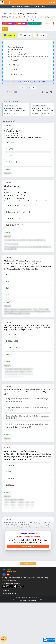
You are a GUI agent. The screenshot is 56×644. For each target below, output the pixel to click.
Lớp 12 (4, 10)
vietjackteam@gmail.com (14, 625)
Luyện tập (25, 35)
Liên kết (6, 632)
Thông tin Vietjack (9, 635)
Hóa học (10, 10)
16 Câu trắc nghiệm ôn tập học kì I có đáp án (24, 10)
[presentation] (28, 193)
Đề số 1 (5, 29)
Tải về (34, 23)
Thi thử (40, 35)
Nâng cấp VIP (28, 588)
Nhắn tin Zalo (49, 640)
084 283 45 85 (11, 622)
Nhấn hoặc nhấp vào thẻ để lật (28, 82)
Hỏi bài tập (4, 638)
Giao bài (22, 23)
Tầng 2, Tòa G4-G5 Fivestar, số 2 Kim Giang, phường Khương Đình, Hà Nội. (26, 619)
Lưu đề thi (48, 23)
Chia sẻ (9, 23)
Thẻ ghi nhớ (9, 35)
